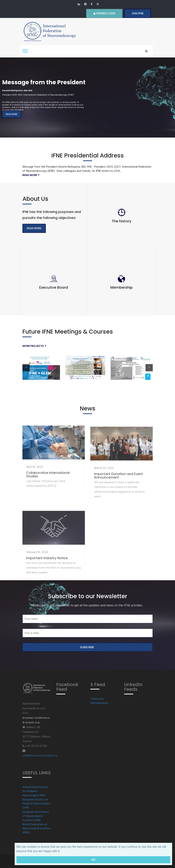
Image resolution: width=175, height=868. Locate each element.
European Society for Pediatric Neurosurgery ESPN (36, 804)
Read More (34, 228)
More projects (34, 346)
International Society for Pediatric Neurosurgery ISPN (35, 791)
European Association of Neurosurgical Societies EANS (36, 816)
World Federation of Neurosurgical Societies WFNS (37, 829)
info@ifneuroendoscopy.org (40, 756)
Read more (12, 114)
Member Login (104, 13)
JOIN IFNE (138, 13)
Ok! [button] (93, 860)
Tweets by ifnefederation (99, 701)
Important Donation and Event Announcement (118, 529)
